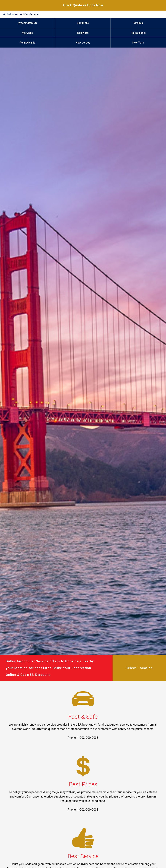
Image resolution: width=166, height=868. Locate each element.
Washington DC (28, 23)
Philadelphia (138, 33)
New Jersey (83, 43)
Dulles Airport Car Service (23, 14)
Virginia (138, 23)
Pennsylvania (28, 43)
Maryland (28, 33)
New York (138, 43)
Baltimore (83, 23)
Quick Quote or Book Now (83, 5)
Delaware (83, 33)
